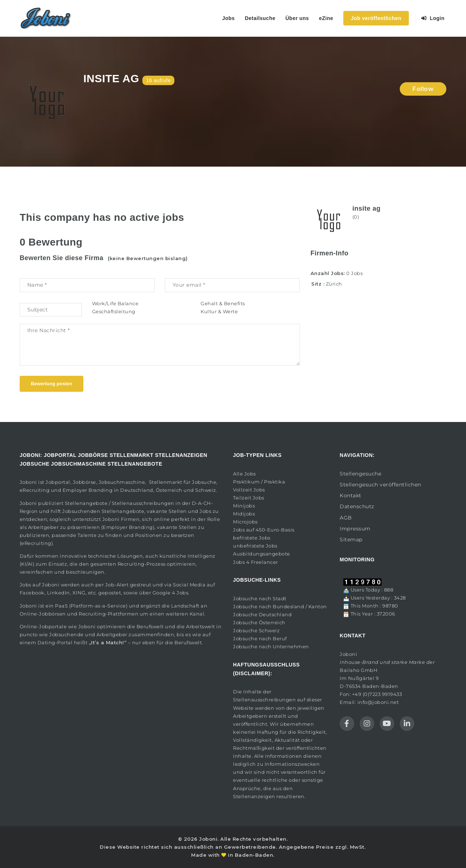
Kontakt (351, 495)
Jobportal (58, 482)
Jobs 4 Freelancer (256, 562)
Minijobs (244, 506)
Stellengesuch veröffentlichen (380, 485)
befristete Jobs (252, 538)
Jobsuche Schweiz (256, 630)
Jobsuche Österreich (259, 622)
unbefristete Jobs (255, 546)
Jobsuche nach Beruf (260, 638)
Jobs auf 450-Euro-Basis (264, 530)
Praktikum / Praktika (259, 482)
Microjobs (245, 522)
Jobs (228, 18)
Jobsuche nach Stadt (260, 598)
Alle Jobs (244, 474)
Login (433, 18)
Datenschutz (357, 506)
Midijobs (244, 514)
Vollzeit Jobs (249, 490)
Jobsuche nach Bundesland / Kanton (280, 606)
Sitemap (351, 539)
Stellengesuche (360, 474)
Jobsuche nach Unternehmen (271, 646)
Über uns (297, 18)
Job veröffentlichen (376, 18)
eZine (326, 18)
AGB (346, 518)
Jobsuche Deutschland (262, 614)
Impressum (355, 529)
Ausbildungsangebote (262, 554)
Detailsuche (260, 18)
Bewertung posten (52, 384)
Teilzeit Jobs (249, 498)
